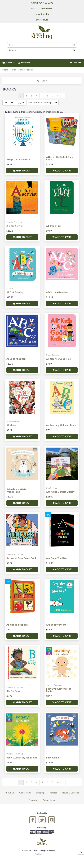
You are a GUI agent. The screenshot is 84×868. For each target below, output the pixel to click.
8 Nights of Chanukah (18, 159)
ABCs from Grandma (57, 292)
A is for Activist (15, 226)
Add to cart (22, 171)
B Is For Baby (13, 691)
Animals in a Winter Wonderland (17, 491)
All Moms (11, 425)
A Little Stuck (54, 226)
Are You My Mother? (57, 625)
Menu (75, 63)
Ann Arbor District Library (60, 492)
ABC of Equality (15, 292)
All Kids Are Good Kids (58, 359)
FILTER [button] (43, 81)
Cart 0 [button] (8, 63)
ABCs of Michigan (16, 359)
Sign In (24, 63)
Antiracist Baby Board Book (21, 558)
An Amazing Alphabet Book (61, 425)
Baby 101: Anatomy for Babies (59, 690)
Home (5, 70)
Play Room (17, 70)
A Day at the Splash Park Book (60, 158)
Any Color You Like (56, 558)
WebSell (39, 854)
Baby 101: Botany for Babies (22, 758)
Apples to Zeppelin (17, 625)
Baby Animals (53, 758)
